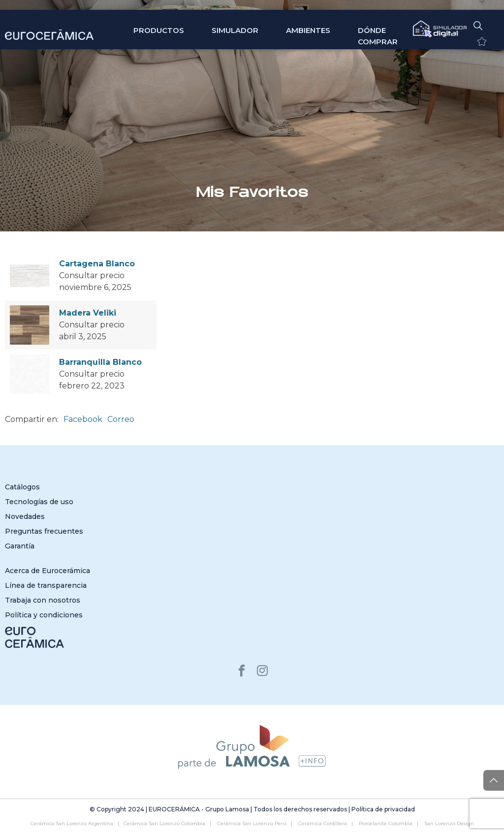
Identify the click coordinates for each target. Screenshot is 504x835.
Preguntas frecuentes (44, 531)
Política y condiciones (44, 615)
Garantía (20, 546)
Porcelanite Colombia (386, 823)
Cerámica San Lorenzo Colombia (164, 823)
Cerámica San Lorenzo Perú (252, 823)
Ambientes (308, 30)
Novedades (25, 516)
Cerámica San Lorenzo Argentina (72, 823)
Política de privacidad (383, 809)
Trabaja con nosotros (43, 600)
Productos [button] (159, 30)
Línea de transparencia (46, 585)
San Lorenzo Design (449, 823)
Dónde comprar (378, 36)
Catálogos (22, 487)
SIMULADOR (235, 30)
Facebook (83, 419)
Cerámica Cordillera (323, 823)
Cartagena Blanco (97, 264)
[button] (478, 25)
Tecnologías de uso (39, 502)
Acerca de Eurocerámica (47, 571)
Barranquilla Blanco (100, 362)
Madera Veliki (88, 313)
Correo (121, 419)
